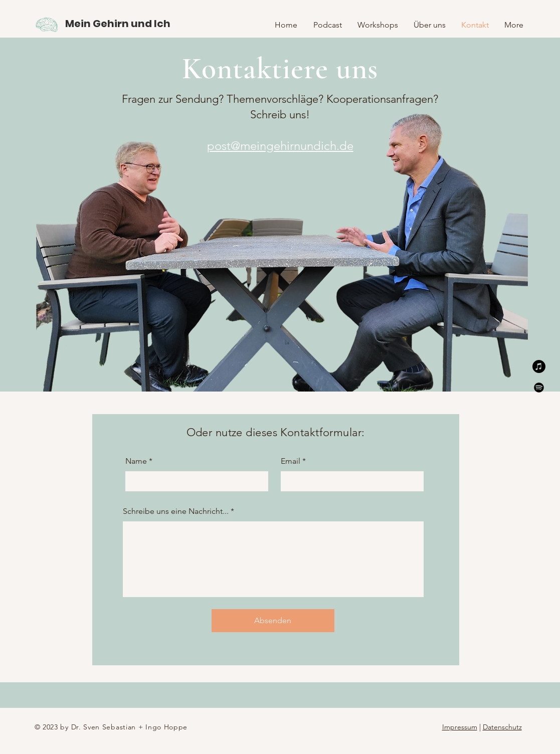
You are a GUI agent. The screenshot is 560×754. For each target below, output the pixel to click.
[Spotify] (539, 388)
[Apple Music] (539, 366)
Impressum (460, 727)
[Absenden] (273, 621)
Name (136, 461)
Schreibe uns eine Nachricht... (176, 511)
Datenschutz (502, 727)
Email (291, 461)
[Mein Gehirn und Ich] (118, 23)
